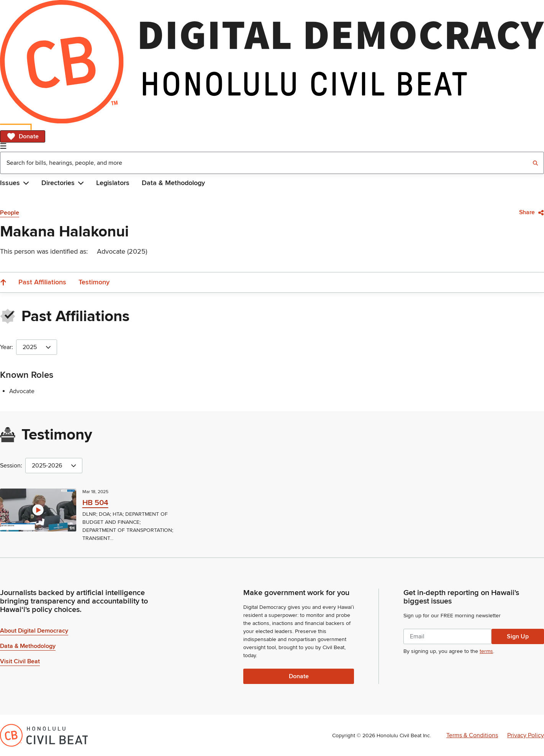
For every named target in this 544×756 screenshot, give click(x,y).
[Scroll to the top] (3, 282)
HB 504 (95, 503)
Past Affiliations (42, 282)
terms (486, 651)
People (10, 213)
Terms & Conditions (472, 735)
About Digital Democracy (34, 631)
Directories (63, 183)
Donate (23, 136)
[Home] (272, 62)
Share (532, 212)
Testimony (94, 282)
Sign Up (518, 636)
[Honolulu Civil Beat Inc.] (44, 735)
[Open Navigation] (3, 146)
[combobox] (272, 163)
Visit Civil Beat (20, 661)
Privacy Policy (526, 735)
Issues (15, 183)
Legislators (113, 183)
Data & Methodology (173, 183)
